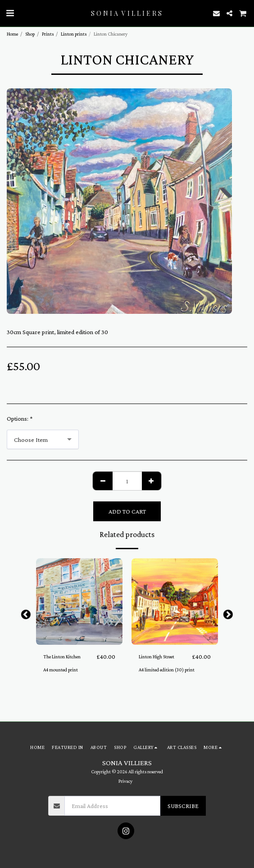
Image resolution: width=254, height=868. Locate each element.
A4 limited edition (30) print (167, 670)
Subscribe (183, 806)
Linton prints (74, 34)
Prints (48, 34)
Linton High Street (156, 657)
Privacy (125, 781)
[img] (79, 602)
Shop (30, 34)
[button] (10, 13)
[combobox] (43, 439)
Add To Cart (127, 511)
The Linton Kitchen (62, 657)
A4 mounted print (61, 670)
